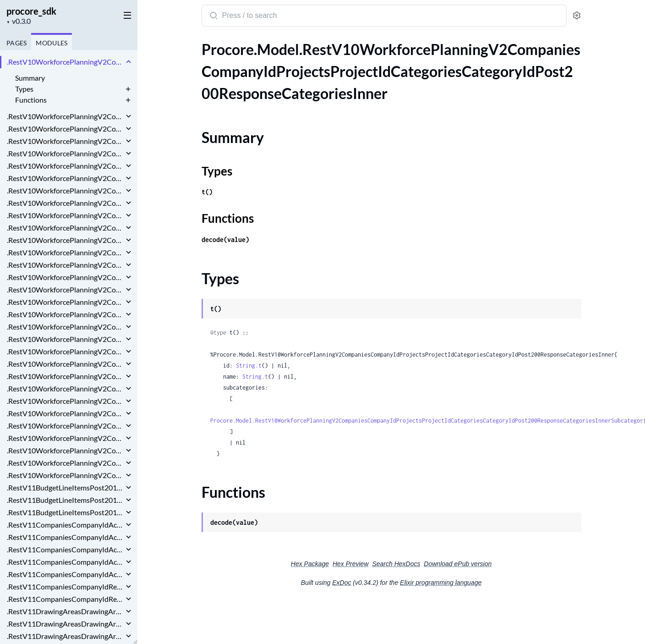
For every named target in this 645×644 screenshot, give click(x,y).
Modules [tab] (52, 43)
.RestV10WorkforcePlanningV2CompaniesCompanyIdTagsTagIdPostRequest (65, 475)
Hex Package (310, 564)
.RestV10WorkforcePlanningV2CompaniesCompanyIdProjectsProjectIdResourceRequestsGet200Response (65, 252)
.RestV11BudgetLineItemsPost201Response (65, 487)
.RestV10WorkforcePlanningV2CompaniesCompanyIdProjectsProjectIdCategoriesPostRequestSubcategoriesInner (65, 203)
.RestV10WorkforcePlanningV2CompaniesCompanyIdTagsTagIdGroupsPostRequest (65, 463)
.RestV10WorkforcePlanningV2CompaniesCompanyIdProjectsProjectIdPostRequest (65, 215)
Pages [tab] (16, 43)
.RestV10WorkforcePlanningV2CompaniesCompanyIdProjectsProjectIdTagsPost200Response (65, 351)
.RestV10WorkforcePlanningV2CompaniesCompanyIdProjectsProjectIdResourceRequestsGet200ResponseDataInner (65, 265)
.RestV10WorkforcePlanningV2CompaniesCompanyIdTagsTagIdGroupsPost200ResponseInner (65, 450)
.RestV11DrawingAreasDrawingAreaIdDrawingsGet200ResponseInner (65, 611)
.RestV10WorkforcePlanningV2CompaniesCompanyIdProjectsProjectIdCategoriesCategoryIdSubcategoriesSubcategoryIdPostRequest (65, 166)
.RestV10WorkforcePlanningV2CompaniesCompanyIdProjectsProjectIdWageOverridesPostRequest (65, 388)
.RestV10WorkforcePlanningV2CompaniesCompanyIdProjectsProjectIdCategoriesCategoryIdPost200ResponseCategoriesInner (65, 62)
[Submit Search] (213, 17)
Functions (31, 100)
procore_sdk (31, 11)
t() (207, 192)
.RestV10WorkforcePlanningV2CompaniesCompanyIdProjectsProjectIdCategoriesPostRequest (65, 190)
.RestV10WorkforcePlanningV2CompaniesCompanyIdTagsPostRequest (65, 438)
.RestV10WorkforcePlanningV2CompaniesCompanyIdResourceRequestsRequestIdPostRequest (65, 413)
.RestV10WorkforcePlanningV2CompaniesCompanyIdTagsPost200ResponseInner (65, 426)
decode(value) (225, 239)
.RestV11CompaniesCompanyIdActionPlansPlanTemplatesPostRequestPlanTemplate (65, 574)
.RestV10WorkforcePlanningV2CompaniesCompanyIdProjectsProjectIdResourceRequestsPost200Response (65, 277)
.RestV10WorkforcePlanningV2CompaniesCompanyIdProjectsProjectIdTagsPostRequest (65, 364)
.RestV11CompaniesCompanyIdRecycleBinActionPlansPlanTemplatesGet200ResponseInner (65, 586)
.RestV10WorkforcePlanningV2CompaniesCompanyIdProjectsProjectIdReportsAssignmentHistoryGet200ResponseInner (65, 228)
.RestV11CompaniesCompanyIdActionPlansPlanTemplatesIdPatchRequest (65, 537)
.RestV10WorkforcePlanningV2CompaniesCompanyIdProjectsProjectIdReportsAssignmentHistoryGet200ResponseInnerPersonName (65, 240)
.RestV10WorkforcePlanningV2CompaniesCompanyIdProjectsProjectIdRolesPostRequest (65, 339)
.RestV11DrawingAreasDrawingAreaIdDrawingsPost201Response (65, 636)
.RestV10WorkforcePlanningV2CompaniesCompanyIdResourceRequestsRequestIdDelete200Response (65, 401)
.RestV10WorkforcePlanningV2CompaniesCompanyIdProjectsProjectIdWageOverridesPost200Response (65, 376)
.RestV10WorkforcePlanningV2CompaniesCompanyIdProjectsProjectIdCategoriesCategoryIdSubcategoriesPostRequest (65, 153)
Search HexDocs (396, 564)
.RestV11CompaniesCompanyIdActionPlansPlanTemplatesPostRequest (65, 562)
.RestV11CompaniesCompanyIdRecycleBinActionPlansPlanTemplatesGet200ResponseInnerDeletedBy (65, 599)
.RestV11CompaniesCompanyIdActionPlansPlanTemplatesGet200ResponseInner (65, 525)
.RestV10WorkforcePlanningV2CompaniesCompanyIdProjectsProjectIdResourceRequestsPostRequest (65, 302)
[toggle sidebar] (126, 15)
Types (24, 89)
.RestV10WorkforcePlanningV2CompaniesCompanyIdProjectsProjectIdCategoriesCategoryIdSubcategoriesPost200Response (65, 141)
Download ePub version (458, 564)
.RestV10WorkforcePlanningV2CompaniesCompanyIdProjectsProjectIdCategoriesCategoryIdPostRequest (65, 129)
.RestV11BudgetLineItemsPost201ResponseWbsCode (65, 512)
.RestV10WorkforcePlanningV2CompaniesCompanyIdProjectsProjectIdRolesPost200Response (65, 327)
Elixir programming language (441, 583)
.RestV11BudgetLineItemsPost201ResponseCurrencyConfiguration (65, 500)
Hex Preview (351, 564)
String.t (249, 366)
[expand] (128, 62)
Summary (30, 78)
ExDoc (342, 583)
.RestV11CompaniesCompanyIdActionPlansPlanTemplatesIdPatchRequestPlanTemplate (65, 549)
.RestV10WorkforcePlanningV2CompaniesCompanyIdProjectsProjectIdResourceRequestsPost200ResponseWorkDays (65, 289)
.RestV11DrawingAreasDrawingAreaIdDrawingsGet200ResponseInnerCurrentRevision (65, 624)
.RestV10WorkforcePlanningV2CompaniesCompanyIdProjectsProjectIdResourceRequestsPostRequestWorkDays (65, 314)
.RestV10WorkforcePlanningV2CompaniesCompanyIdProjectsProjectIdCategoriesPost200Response (65, 178)
